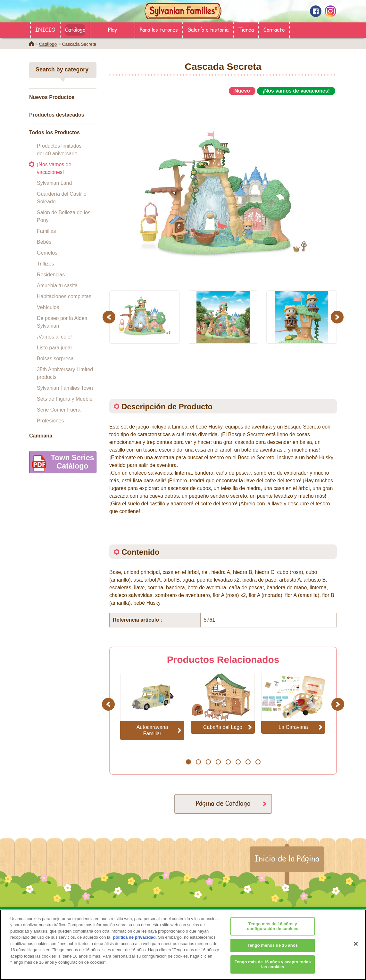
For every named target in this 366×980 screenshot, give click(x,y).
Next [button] (338, 317)
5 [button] (228, 762)
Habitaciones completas (64, 296)
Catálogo (75, 29)
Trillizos (46, 264)
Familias (46, 231)
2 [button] (198, 762)
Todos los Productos (54, 132)
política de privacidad (134, 948)
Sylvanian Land (54, 183)
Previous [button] (110, 317)
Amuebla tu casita (57, 286)
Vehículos (48, 307)
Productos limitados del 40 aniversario (59, 150)
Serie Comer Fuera (59, 410)
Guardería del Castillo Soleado (62, 198)
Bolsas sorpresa (55, 359)
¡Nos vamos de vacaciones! (54, 168)
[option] (223, 190)
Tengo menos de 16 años (273, 956)
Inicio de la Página (287, 858)
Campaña (41, 436)
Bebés (44, 242)
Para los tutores (159, 29)
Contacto (274, 29)
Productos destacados (57, 115)
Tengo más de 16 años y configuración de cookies (273, 937)
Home (31, 44)
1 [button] (188, 762)
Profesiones (50, 421)
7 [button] (248, 762)
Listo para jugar (54, 348)
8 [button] (258, 762)
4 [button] (218, 762)
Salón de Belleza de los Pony (64, 216)
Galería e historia (208, 29)
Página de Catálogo (223, 803)
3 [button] (208, 762)
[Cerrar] (356, 954)
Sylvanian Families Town (65, 388)
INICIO (45, 29)
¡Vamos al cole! (54, 337)
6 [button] (238, 762)
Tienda (246, 29)
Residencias (51, 275)
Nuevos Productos (52, 97)
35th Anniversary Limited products (65, 373)
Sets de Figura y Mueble (65, 399)
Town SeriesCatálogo (62, 463)
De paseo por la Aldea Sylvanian (62, 322)
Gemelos (47, 253)
